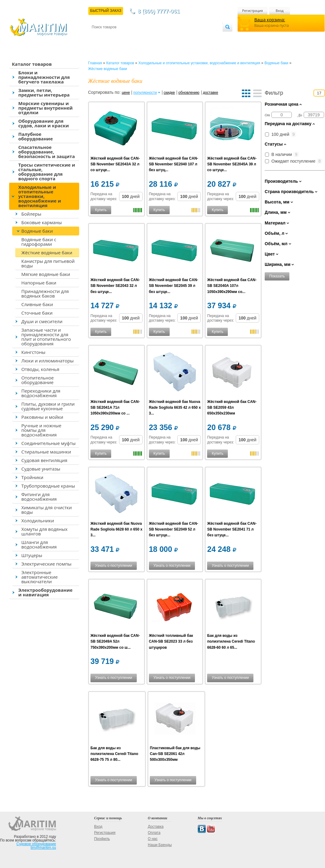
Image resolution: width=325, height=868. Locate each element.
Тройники (32, 477)
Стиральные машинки (46, 452)
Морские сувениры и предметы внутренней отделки (46, 108)
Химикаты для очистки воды (47, 510)
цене (126, 93)
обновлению (189, 93)
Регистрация (253, 11)
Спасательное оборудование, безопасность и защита (47, 152)
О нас (153, 839)
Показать (277, 276)
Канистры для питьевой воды (48, 263)
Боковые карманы (42, 222)
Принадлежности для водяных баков (45, 293)
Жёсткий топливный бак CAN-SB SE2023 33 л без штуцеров (171, 641)
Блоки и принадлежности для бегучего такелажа (44, 77)
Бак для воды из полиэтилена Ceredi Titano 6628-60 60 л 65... (231, 641)
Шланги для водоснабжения (39, 544)
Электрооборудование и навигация (45, 592)
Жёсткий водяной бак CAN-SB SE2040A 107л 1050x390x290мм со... (232, 286)
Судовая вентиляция (44, 460)
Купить (101, 210)
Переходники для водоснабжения (41, 393)
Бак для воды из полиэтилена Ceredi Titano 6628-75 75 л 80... (114, 754)
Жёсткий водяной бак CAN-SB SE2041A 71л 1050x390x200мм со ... (115, 408)
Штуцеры (32, 555)
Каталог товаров (32, 64)
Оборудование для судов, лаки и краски (44, 123)
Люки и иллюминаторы (48, 361)
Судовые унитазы (41, 469)
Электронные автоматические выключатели (39, 577)
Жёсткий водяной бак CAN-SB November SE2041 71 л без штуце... (232, 529)
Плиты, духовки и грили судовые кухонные (48, 406)
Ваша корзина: (270, 20)
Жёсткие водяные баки (47, 252)
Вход (280, 11)
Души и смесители (42, 321)
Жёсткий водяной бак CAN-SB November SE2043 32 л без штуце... (115, 286)
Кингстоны (33, 352)
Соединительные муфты (48, 443)
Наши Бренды (160, 845)
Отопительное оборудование (37, 380)
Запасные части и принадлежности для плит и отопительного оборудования (46, 337)
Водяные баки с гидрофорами (39, 242)
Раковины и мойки (42, 417)
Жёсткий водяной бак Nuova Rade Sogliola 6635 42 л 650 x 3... (175, 408)
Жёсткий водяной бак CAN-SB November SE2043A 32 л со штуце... (115, 164)
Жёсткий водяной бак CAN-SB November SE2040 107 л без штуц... (174, 164)
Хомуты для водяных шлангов (44, 531)
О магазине (164, 37)
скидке (169, 93)
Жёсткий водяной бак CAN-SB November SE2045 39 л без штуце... (174, 286)
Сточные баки (37, 313)
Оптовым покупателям (203, 37)
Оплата (142, 37)
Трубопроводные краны (48, 486)
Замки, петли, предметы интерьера (44, 92)
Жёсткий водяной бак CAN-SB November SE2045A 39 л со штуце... (232, 164)
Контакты (99, 37)
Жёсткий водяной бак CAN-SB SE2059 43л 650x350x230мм (232, 408)
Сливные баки (37, 304)
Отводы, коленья (40, 369)
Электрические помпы (46, 564)
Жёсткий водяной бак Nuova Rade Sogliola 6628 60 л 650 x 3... (116, 529)
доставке (210, 93)
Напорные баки (39, 283)
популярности (145, 93)
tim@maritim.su (43, 848)
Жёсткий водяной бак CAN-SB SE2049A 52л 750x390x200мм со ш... (115, 641)
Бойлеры (31, 214)
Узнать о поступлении (114, 566)
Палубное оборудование (35, 136)
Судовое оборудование (36, 844)
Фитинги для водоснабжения (39, 497)
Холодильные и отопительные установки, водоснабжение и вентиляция (40, 196)
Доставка (122, 37)
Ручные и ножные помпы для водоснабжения (41, 430)
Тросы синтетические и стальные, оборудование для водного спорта (47, 172)
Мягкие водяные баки (46, 274)
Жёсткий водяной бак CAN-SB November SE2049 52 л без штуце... (174, 529)
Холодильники (38, 520)
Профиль (102, 839)
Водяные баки (37, 231)
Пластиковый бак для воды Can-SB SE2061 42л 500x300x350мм (175, 754)
